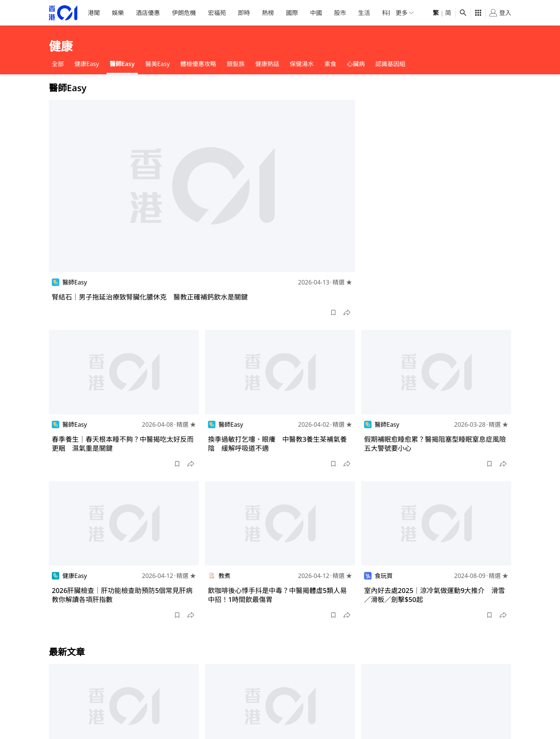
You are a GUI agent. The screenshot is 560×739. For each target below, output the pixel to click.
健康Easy (87, 64)
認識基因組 (390, 64)
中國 (316, 13)
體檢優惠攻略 (198, 64)
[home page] (63, 13)
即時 (244, 13)
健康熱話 (267, 64)
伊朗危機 (184, 13)
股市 (340, 13)
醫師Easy (122, 64)
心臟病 (356, 64)
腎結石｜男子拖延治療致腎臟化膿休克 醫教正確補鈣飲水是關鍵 (150, 297)
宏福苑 (217, 13)
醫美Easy (158, 64)
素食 (330, 64)
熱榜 (268, 13)
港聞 (94, 13)
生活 (364, 13)
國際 (292, 13)
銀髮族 (236, 64)
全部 (58, 64)
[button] (333, 313)
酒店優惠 (148, 13)
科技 (388, 13)
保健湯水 (302, 64)
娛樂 (118, 13)
